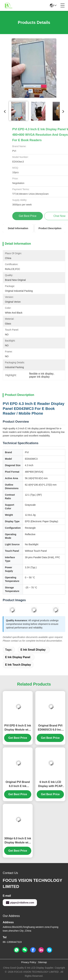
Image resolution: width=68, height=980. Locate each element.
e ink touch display (18, 665)
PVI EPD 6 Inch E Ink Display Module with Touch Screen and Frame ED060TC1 (18, 728)
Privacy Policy (29, 962)
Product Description (50, 228)
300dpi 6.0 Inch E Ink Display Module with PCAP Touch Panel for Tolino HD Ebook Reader (18, 841)
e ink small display (33, 650)
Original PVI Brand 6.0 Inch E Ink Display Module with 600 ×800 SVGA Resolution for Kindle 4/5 (18, 784)
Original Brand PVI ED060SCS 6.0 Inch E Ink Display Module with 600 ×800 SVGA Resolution (50, 728)
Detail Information (18, 228)
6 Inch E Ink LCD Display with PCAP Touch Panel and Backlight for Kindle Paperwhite (50, 784)
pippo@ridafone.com (20, 903)
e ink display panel (18, 657)
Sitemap (42, 962)
